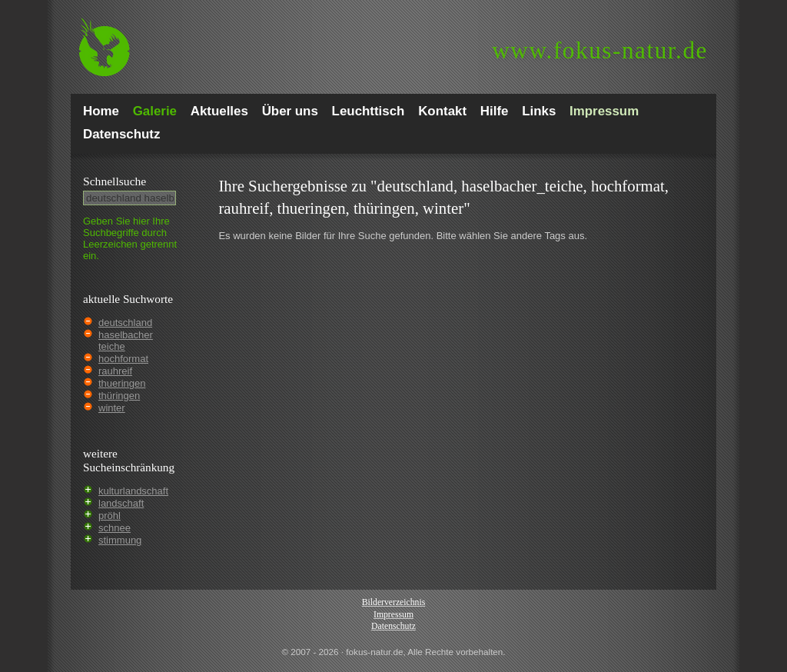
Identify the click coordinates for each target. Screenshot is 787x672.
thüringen (119, 396)
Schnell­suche (115, 181)
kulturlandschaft (133, 491)
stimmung (120, 540)
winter (112, 408)
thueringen (122, 383)
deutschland (125, 323)
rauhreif (115, 371)
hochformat (123, 359)
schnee (115, 528)
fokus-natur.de (600, 50)
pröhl (110, 516)
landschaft (121, 503)
